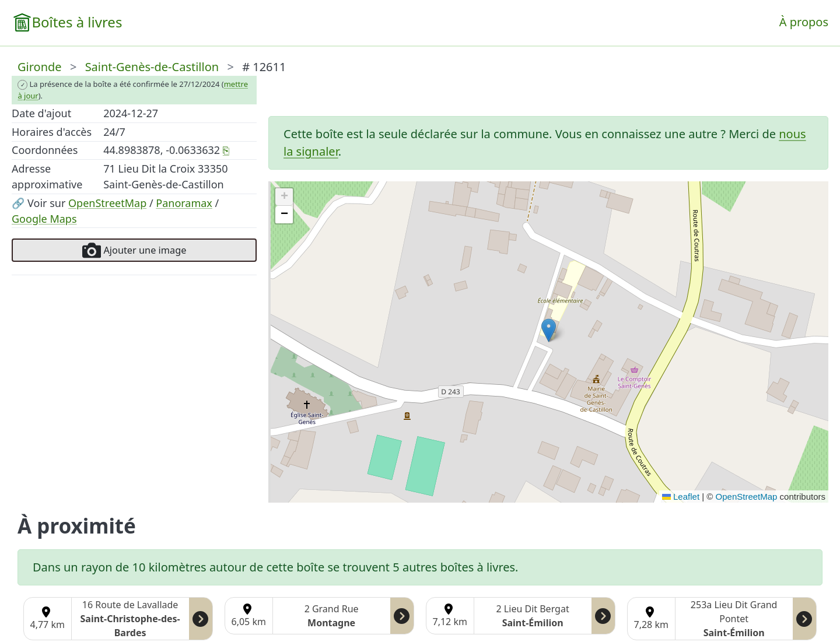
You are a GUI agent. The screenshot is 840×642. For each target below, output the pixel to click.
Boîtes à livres (77, 22)
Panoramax (184, 203)
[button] (549, 330)
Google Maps (44, 219)
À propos (804, 22)
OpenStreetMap (107, 203)
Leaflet (681, 497)
